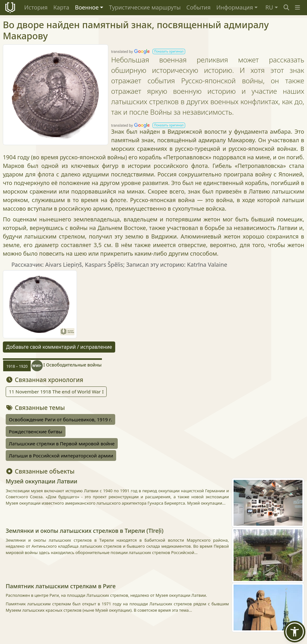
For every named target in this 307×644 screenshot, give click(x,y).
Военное (87, 7)
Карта (61, 7)
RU (269, 7)
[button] (298, 7)
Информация (235, 7)
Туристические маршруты (145, 7)
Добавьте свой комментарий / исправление (59, 347)
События (199, 7)
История (36, 7)
